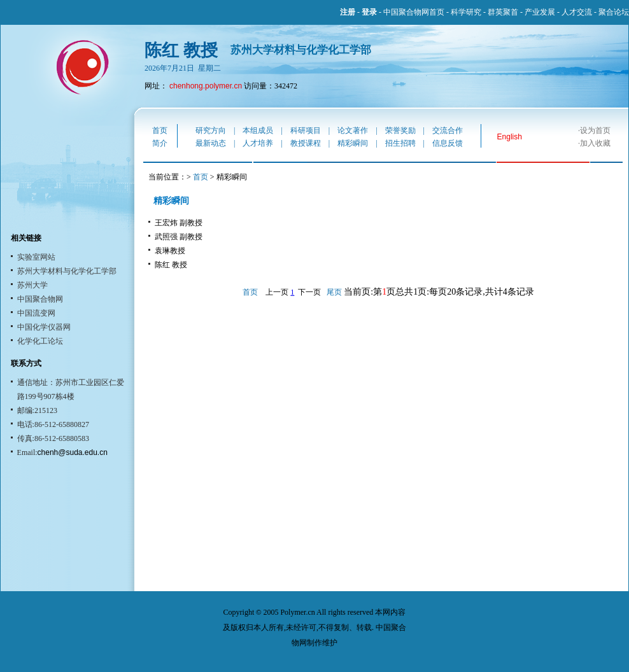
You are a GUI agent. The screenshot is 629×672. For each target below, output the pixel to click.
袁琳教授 (170, 251)
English (510, 137)
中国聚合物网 (40, 299)
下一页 (309, 292)
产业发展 (540, 12)
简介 (160, 143)
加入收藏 (595, 143)
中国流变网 (36, 313)
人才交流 (577, 12)
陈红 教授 (171, 265)
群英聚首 (503, 12)
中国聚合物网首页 (414, 12)
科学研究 (466, 12)
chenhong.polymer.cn (206, 86)
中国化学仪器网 (44, 327)
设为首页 (595, 130)
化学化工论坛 (40, 341)
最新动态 (211, 143)
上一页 (277, 292)
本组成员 (258, 130)
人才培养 (258, 143)
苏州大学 (32, 285)
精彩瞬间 (353, 143)
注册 (348, 12)
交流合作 (448, 130)
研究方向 (211, 130)
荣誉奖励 (400, 130)
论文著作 (353, 130)
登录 (369, 12)
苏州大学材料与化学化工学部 (67, 271)
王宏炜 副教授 (179, 223)
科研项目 (306, 130)
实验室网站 (36, 257)
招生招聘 (400, 143)
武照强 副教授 (179, 237)
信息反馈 (448, 143)
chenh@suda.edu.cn (73, 452)
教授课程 (306, 143)
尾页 (334, 292)
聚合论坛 (614, 12)
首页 (160, 130)
